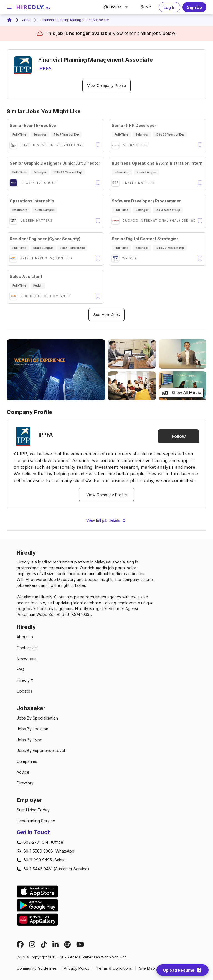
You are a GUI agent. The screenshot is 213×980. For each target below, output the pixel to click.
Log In (170, 7)
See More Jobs (106, 315)
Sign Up (194, 7)
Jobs (26, 20)
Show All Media (181, 393)
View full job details (106, 520)
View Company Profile (106, 86)
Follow (179, 436)
